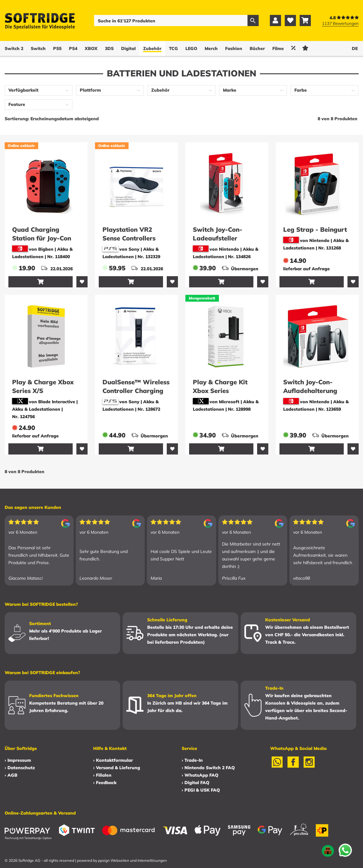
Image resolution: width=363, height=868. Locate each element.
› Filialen (102, 775)
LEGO (191, 48)
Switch (38, 48)
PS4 (73, 48)
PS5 (57, 48)
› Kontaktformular (113, 760)
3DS (109, 48)
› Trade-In (192, 760)
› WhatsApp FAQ (200, 775)
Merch (211, 48)
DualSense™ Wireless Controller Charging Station (136, 391)
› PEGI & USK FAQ (201, 790)
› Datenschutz (20, 768)
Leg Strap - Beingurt (315, 229)
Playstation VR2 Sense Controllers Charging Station (129, 238)
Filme (278, 48)
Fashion (234, 48)
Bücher (257, 48)
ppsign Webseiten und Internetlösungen (132, 860)
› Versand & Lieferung (117, 768)
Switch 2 (14, 48)
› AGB (11, 775)
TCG (173, 48)
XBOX (91, 48)
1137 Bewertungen (340, 23)
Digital (128, 48)
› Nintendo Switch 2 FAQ (208, 768)
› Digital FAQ (195, 783)
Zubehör (152, 48)
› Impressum (18, 760)
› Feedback (105, 783)
